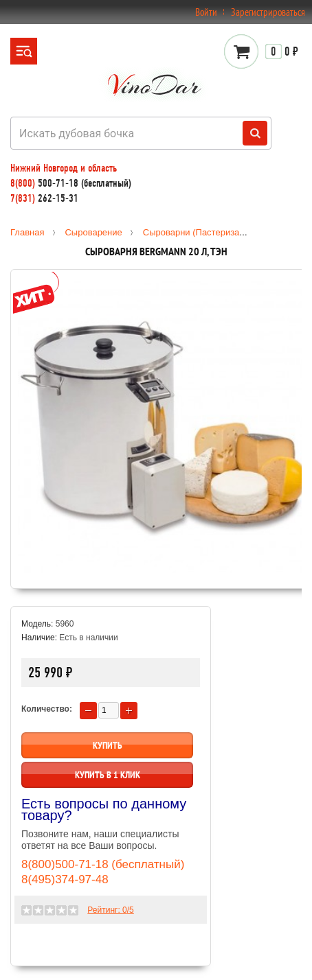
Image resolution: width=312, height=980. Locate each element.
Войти (206, 12)
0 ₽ (282, 51)
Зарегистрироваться (268, 12)
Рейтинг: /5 (110, 910)
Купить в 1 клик (108, 775)
